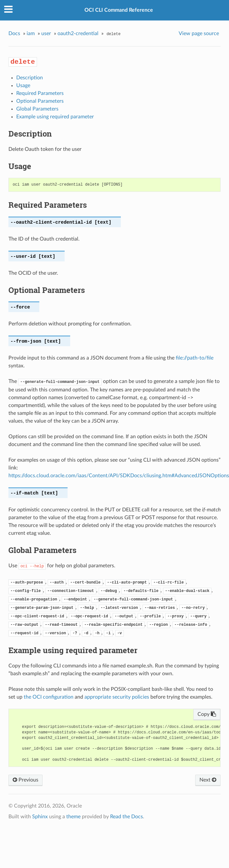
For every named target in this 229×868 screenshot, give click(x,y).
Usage (23, 85)
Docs (14, 33)
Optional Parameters (40, 101)
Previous (25, 780)
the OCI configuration (49, 697)
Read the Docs (127, 817)
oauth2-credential (78, 33)
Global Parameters (37, 109)
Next (208, 780)
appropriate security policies (117, 697)
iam (31, 33)
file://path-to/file (195, 358)
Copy (207, 714)
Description (30, 78)
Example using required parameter (55, 117)
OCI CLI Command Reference (119, 10)
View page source (199, 33)
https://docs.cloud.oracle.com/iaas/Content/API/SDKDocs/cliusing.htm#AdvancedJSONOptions (119, 476)
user (46, 33)
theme (73, 817)
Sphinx (40, 817)
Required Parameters (40, 93)
